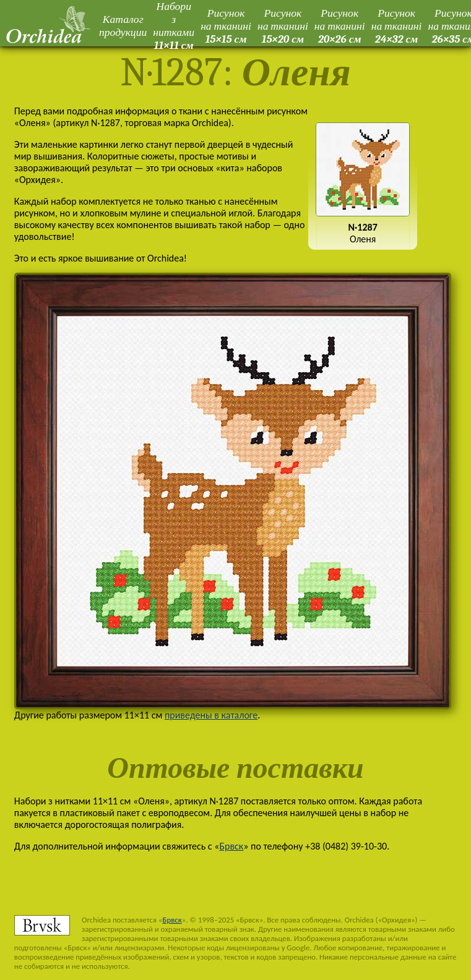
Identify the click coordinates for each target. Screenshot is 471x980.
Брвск (231, 846)
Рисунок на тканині (226, 26)
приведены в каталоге (211, 715)
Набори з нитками (174, 26)
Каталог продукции (123, 26)
